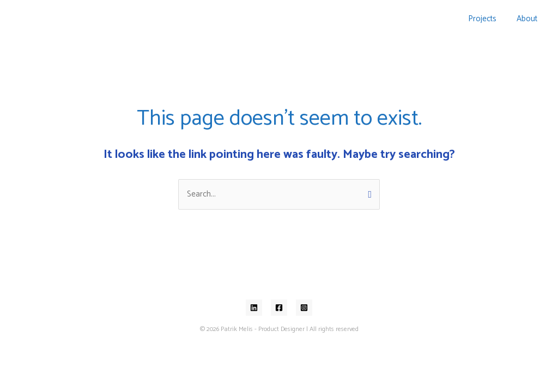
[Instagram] (304, 308)
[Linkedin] (254, 308)
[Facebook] (279, 308)
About (529, 19)
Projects (488, 19)
